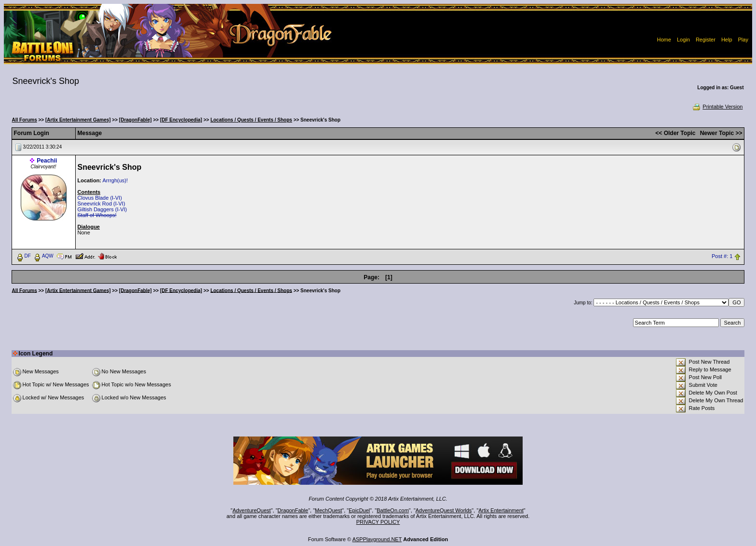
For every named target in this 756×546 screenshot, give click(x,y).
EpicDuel (359, 510)
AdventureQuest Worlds (444, 510)
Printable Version (717, 107)
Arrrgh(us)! (115, 180)
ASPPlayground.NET (377, 539)
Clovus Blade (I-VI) (100, 198)
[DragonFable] (135, 120)
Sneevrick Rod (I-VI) (101, 204)
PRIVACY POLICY (378, 522)
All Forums (25, 120)
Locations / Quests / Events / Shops (251, 120)
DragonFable (293, 510)
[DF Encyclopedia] (181, 120)
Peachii (47, 161)
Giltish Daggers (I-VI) (102, 209)
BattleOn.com (393, 510)
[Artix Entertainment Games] (78, 120)
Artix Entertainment (501, 510)
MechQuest (328, 510)
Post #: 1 (722, 256)
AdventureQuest (252, 510)
